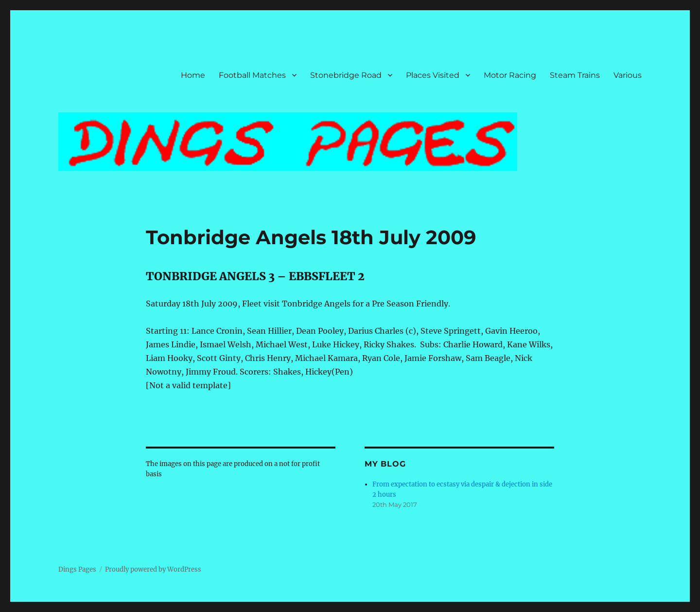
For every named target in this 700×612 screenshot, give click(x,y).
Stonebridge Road (346, 75)
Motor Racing (510, 75)
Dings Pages (77, 569)
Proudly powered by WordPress (153, 569)
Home (193, 75)
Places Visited (433, 75)
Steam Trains (575, 75)
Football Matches (252, 75)
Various (628, 75)
